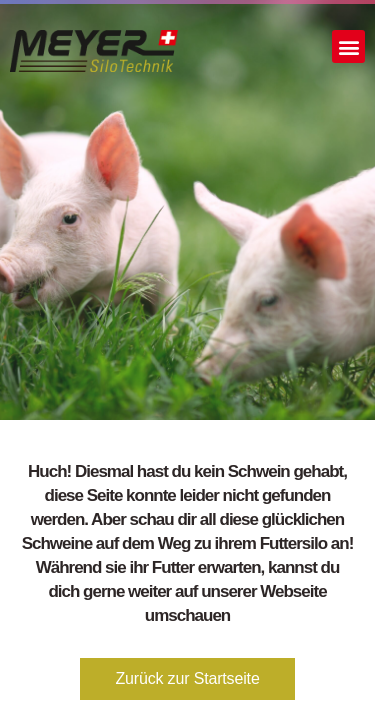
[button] (348, 46)
